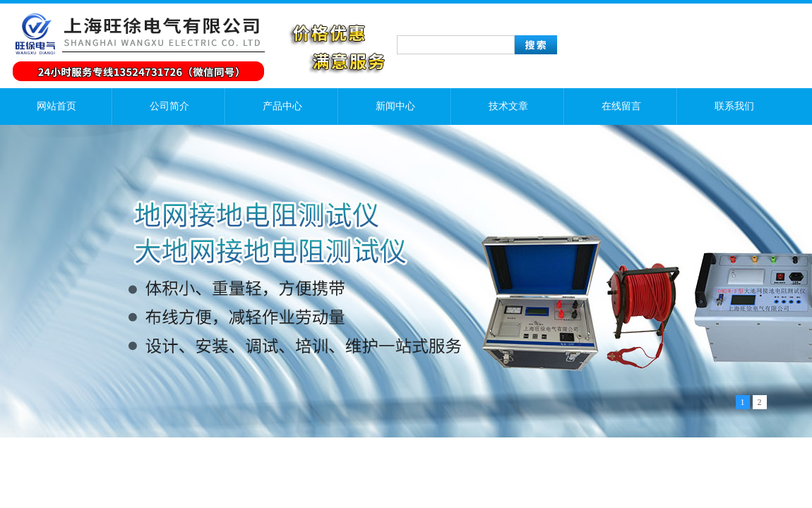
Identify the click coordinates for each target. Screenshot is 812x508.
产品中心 (282, 106)
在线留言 (621, 106)
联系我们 (734, 106)
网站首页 (56, 106)
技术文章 (508, 106)
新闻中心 (395, 106)
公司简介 (169, 106)
